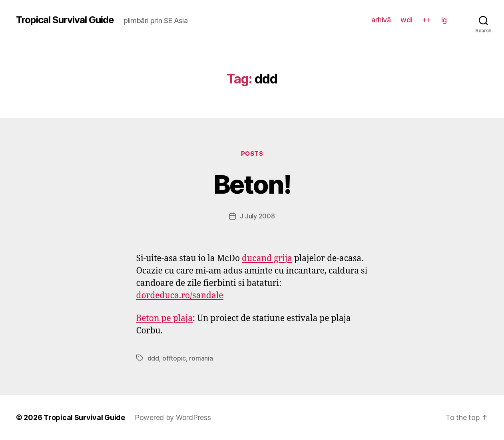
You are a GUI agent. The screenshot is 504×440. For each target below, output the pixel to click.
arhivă (381, 20)
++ (427, 20)
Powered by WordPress (173, 417)
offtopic (174, 358)
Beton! (252, 184)
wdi (406, 20)
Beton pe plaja (165, 318)
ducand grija (267, 259)
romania (201, 358)
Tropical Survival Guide (65, 20)
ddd (153, 358)
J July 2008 (257, 216)
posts (252, 154)
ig (444, 20)
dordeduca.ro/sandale (180, 296)
